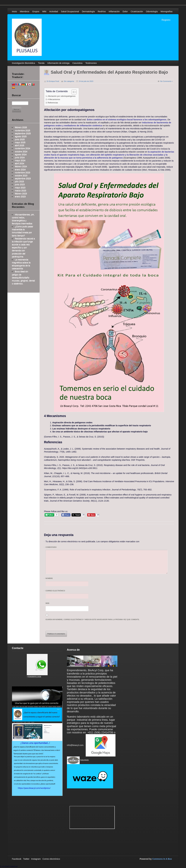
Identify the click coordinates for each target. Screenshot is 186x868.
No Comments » (166, 81)
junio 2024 (20, 157)
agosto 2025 (21, 136)
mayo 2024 (20, 160)
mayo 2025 (20, 142)
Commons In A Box (162, 859)
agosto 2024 (21, 154)
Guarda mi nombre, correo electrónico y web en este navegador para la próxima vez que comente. (93, 619)
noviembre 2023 (22, 172)
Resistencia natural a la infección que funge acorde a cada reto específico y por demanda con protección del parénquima (23, 248)
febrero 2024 (21, 166)
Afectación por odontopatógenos (62, 96)
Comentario (51, 548)
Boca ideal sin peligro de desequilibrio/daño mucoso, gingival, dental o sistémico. (23, 278)
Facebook (17, 859)
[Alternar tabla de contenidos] (73, 92)
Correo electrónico (55, 591)
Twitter (26, 859)
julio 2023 (19, 181)
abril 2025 (19, 145)
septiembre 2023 (23, 178)
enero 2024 (20, 170)
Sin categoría (69, 81)
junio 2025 (20, 139)
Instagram (36, 859)
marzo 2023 (20, 191)
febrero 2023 (21, 194)
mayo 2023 (20, 188)
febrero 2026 (21, 127)
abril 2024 (19, 163)
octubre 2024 (21, 151)
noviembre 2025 (22, 130)
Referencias (53, 103)
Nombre (49, 579)
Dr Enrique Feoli (53, 81)
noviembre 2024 (22, 148)
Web (47, 603)
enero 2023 (20, 197)
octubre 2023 (21, 175)
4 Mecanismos (54, 99)
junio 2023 (20, 184)
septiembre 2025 (23, 133)
